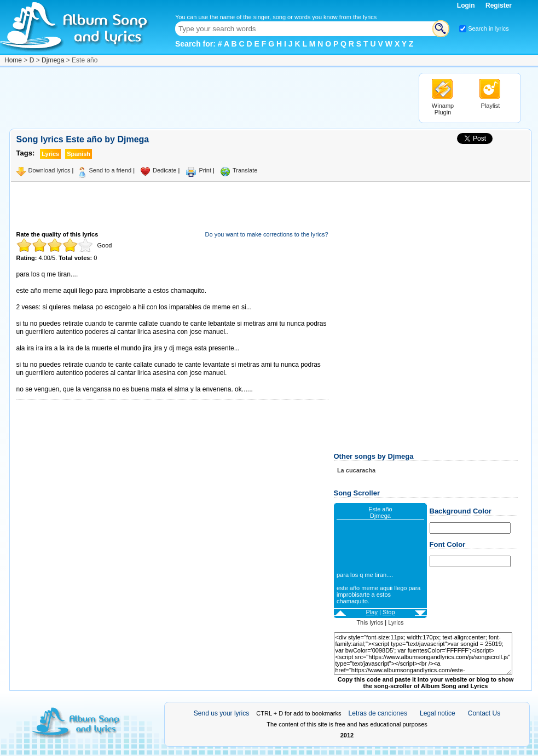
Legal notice (438, 713)
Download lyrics (50, 170)
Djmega (53, 60)
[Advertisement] (209, 97)
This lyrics (370, 622)
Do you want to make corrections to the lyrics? (267, 234)
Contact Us (484, 713)
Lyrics (396, 622)
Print (205, 170)
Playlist (491, 106)
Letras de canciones (378, 713)
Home (13, 60)
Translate (245, 170)
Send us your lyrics (221, 713)
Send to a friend (110, 170)
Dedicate (164, 170)
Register (499, 5)
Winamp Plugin (443, 109)
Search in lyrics (488, 28)
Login (467, 5)
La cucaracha (356, 470)
